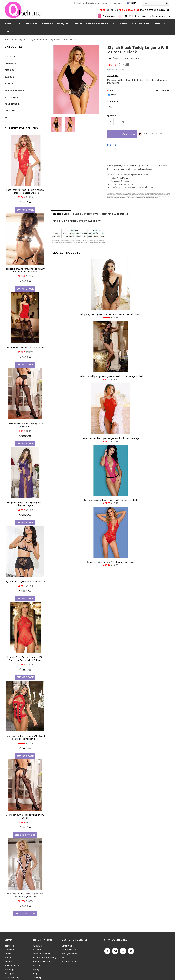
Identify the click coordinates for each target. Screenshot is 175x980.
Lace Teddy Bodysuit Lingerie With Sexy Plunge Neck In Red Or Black (25, 191)
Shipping (37, 966)
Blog (35, 974)
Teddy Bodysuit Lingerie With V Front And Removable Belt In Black (111, 325)
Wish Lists (134, 16)
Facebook (107, 951)
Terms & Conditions (42, 954)
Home (7, 40)
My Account (117, 3)
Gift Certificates (69, 950)
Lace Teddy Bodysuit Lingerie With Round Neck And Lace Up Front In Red (25, 738)
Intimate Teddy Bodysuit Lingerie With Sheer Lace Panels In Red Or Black (25, 659)
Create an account (161, 16)
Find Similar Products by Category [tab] (77, 232)
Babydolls (12, 23)
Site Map (37, 977)
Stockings (120, 23)
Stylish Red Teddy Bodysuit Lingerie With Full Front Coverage (111, 449)
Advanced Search (70, 962)
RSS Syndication (69, 954)
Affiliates (37, 950)
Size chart (165, 90)
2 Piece (77, 23)
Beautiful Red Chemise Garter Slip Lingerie (25, 348)
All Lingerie (141, 23)
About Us (37, 946)
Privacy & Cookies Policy (45, 958)
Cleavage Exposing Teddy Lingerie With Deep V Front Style (111, 511)
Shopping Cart (112, 16)
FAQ (63, 958)
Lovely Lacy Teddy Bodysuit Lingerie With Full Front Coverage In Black (111, 387)
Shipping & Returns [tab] (115, 225)
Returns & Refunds (42, 962)
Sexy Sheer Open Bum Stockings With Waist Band (25, 425)
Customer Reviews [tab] (86, 225)
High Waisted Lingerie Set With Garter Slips (25, 581)
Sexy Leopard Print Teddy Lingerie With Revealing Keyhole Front (25, 895)
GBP (132, 3)
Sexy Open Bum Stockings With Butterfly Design (25, 816)
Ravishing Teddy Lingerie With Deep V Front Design (111, 573)
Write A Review (132, 59)
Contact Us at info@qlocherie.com (91, 3)
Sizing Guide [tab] (61, 225)
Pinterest (112, 156)
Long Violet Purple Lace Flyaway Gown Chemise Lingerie (25, 504)
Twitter (131, 951)
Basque (63, 23)
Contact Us (67, 946)
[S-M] (110, 107)
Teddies (47, 23)
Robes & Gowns (97, 23)
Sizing (36, 970)
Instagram (115, 951)
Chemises (31, 23)
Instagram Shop (12, 977)
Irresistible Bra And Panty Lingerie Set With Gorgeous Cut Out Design (25, 270)
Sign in (146, 16)
